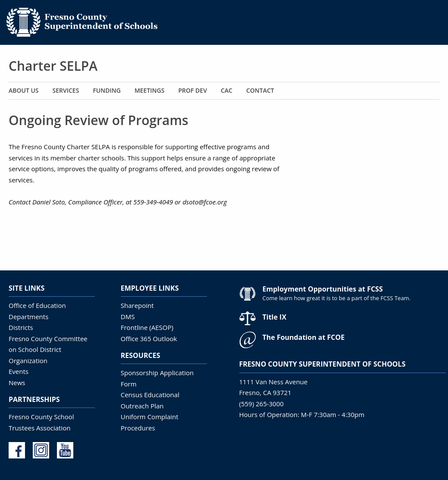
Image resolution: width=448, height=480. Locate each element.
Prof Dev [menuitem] (192, 90)
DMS (128, 317)
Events (19, 371)
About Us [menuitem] (24, 90)
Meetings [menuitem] (150, 90)
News (17, 383)
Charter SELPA (53, 66)
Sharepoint (137, 305)
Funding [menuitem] (107, 90)
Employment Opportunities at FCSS (323, 289)
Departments (28, 317)
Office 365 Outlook (149, 339)
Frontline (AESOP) (147, 327)
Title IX (275, 317)
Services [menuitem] (66, 90)
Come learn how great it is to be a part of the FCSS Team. (337, 298)
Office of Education (37, 305)
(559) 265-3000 (262, 404)
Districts (21, 327)
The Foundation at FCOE (304, 337)
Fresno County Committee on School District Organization (48, 350)
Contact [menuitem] (260, 90)
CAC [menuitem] (227, 90)
